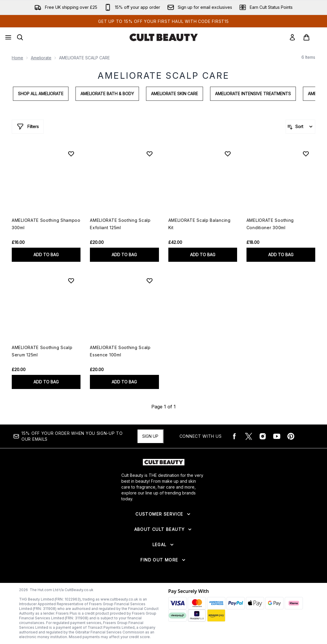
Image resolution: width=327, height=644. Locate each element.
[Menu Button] (8, 37)
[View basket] (313, 37)
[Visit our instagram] (263, 436)
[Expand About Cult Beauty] (164, 529)
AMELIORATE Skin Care (175, 94)
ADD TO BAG (46, 255)
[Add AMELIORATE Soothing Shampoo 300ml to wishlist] (71, 154)
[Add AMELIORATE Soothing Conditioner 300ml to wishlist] (306, 154)
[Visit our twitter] (249, 436)
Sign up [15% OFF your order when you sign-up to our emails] (150, 436)
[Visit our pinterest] (291, 436)
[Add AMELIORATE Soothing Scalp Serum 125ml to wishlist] (71, 281)
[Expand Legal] (164, 545)
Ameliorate (41, 58)
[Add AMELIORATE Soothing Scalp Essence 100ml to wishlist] (150, 281)
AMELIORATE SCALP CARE (163, 76)
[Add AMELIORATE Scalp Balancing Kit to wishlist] (228, 154)
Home (17, 58)
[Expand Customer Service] (163, 514)
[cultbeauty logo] (164, 37)
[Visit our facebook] (234, 436)
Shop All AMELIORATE (41, 94)
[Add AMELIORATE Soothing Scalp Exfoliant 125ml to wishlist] (150, 154)
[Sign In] (292, 37)
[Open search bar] (20, 37)
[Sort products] (300, 127)
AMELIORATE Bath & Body (107, 94)
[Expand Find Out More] (163, 560)
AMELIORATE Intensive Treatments (253, 94)
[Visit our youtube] (277, 436)
